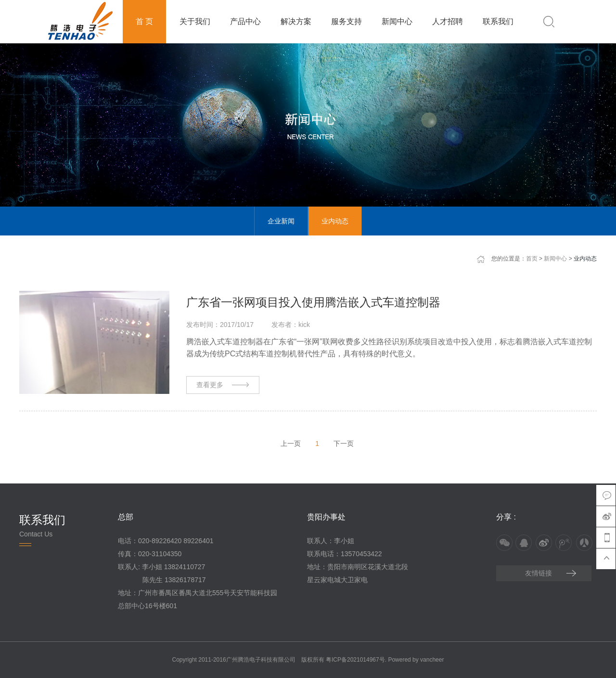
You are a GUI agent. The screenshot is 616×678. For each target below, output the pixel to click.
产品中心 (245, 21)
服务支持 (346, 21)
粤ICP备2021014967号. (356, 660)
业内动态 (335, 221)
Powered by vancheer (416, 660)
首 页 (144, 21)
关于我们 (195, 21)
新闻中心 (397, 21)
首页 (532, 259)
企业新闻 (281, 221)
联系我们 (498, 21)
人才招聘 (448, 21)
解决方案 (296, 21)
